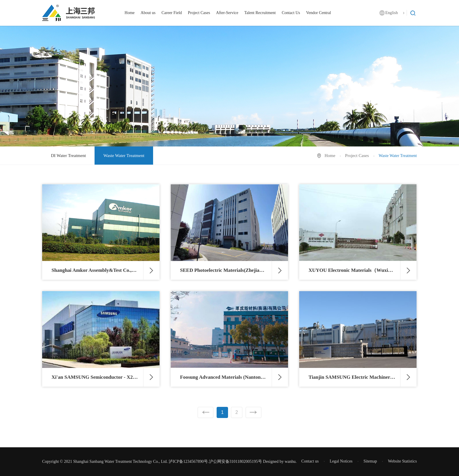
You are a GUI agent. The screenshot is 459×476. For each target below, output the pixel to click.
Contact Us (291, 13)
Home (130, 13)
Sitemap (370, 461)
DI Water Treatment (68, 156)
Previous (205, 412)
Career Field (172, 13)
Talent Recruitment (260, 13)
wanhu (290, 462)
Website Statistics (402, 461)
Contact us (310, 461)
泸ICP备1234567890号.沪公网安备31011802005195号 (215, 462)
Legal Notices (341, 461)
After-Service (227, 13)
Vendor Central (318, 13)
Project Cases (199, 13)
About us (148, 13)
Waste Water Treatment (124, 156)
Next (254, 412)
